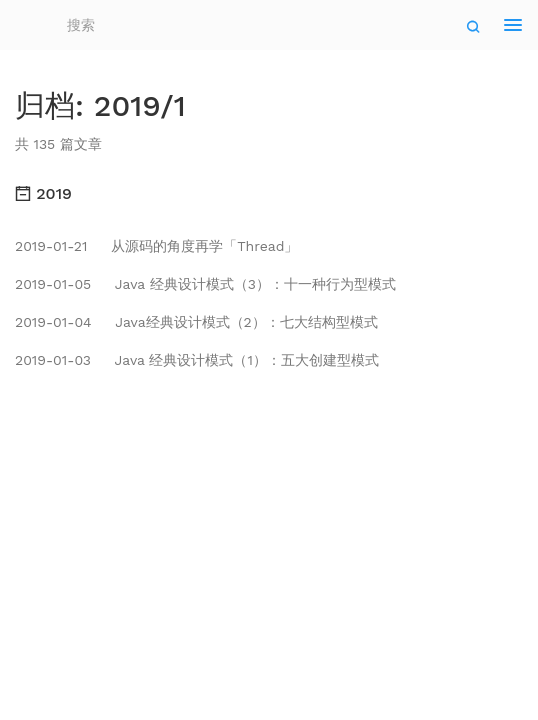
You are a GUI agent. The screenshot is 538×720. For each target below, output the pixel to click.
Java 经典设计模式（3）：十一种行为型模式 (205, 284)
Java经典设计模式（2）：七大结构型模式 (196, 322)
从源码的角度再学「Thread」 (156, 246)
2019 (43, 193)
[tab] (269, 194)
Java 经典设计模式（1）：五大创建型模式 (197, 360)
